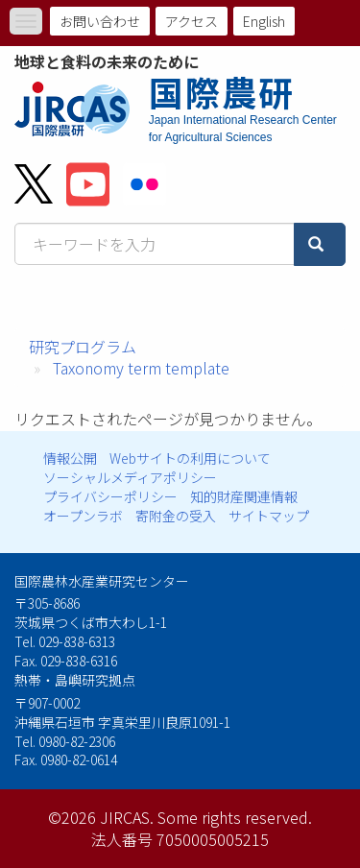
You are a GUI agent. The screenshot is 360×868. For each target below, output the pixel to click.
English (264, 21)
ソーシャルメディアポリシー (130, 477)
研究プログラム (83, 347)
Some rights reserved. (235, 817)
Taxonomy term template (141, 368)
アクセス (192, 21)
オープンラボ (83, 516)
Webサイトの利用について (190, 458)
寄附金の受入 (176, 516)
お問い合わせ (100, 21)
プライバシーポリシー (110, 496)
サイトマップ (269, 516)
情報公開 (70, 458)
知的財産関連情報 (244, 496)
